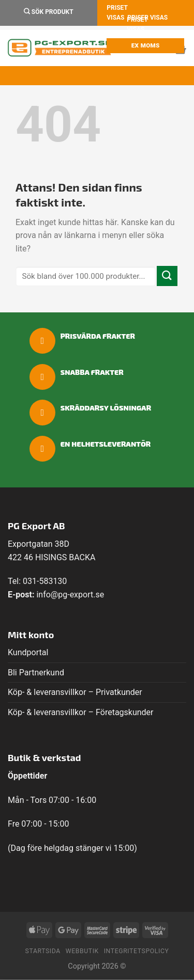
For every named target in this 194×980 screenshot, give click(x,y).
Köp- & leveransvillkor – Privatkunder (75, 692)
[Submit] (167, 276)
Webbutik (82, 951)
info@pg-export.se (70, 595)
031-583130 (45, 581)
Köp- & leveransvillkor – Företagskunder (81, 712)
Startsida (43, 951)
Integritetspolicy (137, 951)
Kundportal (28, 652)
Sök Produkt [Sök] (49, 12)
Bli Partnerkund (36, 673)
